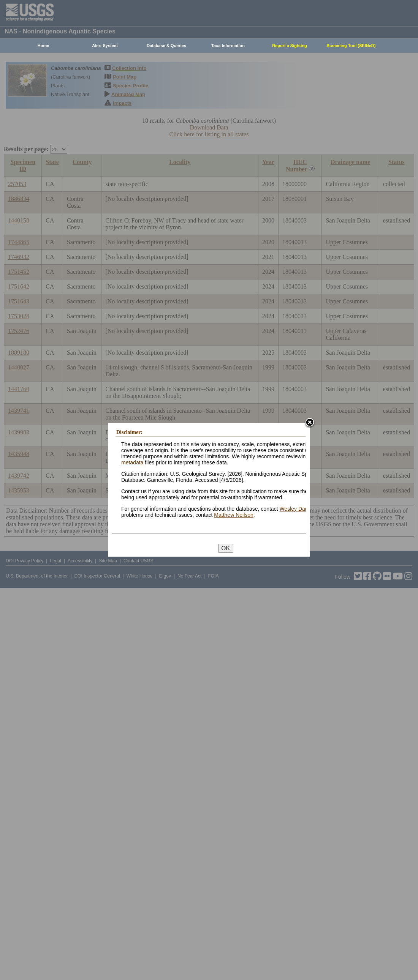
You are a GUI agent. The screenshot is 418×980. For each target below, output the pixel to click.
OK (226, 548)
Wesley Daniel (296, 509)
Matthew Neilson (234, 515)
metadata (132, 462)
